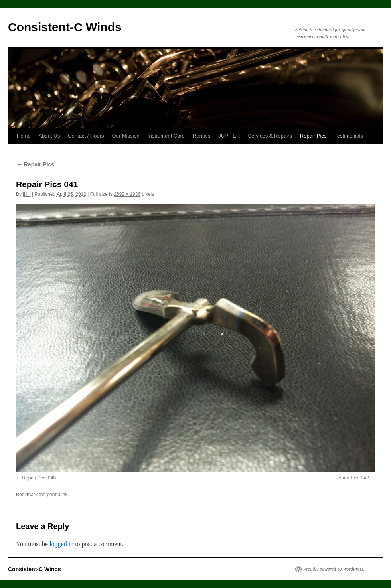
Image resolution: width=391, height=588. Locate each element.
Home (24, 136)
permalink (57, 495)
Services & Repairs (270, 136)
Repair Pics (313, 136)
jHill (27, 194)
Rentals (201, 136)
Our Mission (126, 136)
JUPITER (229, 136)
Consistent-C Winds (65, 27)
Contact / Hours (86, 136)
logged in (61, 544)
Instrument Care (166, 136)
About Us (49, 136)
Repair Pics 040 (39, 478)
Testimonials (349, 136)
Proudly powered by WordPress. (334, 569)
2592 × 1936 (127, 194)
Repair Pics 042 (352, 478)
